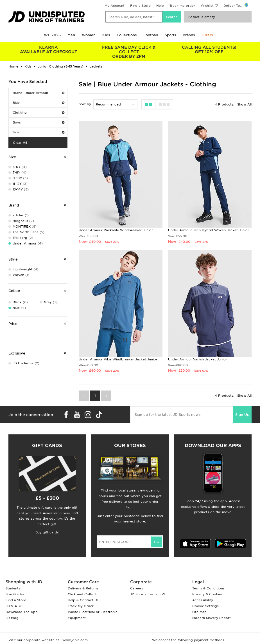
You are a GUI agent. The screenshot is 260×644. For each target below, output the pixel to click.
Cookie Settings (205, 606)
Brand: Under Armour (39, 93)
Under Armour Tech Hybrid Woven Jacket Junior (209, 230)
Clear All (20, 143)
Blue (39, 103)
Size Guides (15, 594)
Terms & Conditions (208, 588)
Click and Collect (82, 594)
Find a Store (140, 6)
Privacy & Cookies (207, 594)
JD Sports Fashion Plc (148, 594)
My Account (115, 6)
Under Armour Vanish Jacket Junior (198, 359)
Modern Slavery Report (212, 618)
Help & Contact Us (83, 600)
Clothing (39, 113)
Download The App (22, 612)
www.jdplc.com (74, 640)
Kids (106, 35)
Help (160, 6)
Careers (137, 588)
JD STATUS (14, 606)
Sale (39, 132)
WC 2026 (52, 35)
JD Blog (12, 618)
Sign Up (242, 415)
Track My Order (81, 606)
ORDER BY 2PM (129, 52)
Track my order (182, 6)
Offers (207, 35)
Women (89, 35)
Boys (39, 122)
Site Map (199, 612)
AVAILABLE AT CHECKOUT (48, 50)
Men (71, 35)
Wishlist (207, 6)
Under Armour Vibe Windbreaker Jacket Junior (118, 359)
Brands (189, 35)
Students (13, 588)
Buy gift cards (47, 532)
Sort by (85, 104)
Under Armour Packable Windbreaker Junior (116, 230)
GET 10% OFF (209, 50)
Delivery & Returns (83, 588)
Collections (127, 35)
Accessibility (203, 600)
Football (151, 35)
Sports (170, 35)
